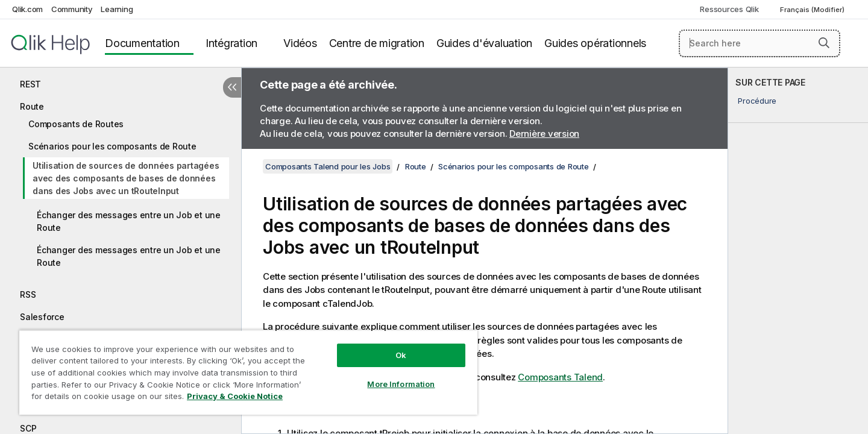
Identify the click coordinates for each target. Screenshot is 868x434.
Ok (401, 355)
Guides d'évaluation (484, 43)
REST (30, 84)
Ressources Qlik (729, 9)
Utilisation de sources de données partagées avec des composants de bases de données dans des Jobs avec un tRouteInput (126, 178)
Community (72, 9)
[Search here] (760, 43)
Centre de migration (377, 43)
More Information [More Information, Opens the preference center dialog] (401, 384)
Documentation (142, 43)
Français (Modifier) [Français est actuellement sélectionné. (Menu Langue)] (813, 10)
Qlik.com (27, 9)
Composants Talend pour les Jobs (328, 166)
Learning (117, 9)
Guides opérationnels (595, 43)
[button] (824, 43)
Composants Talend (560, 377)
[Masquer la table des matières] (232, 87)
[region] (248, 372)
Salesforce (42, 317)
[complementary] (798, 251)
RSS (28, 294)
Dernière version (544, 134)
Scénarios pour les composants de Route (112, 146)
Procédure (757, 101)
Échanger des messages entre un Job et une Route (129, 221)
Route (32, 106)
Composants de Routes (76, 124)
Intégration (231, 43)
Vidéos (300, 43)
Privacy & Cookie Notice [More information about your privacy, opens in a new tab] (235, 396)
